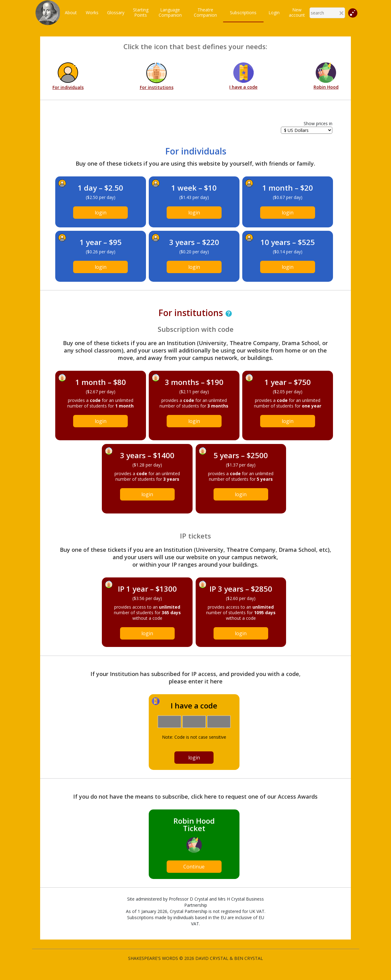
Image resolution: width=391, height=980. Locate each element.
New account (297, 12)
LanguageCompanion (170, 12)
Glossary (116, 13)
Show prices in (318, 123)
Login (274, 13)
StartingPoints (141, 12)
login (101, 213)
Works (92, 13)
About (71, 13)
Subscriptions (243, 13)
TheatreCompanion (205, 12)
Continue (194, 867)
